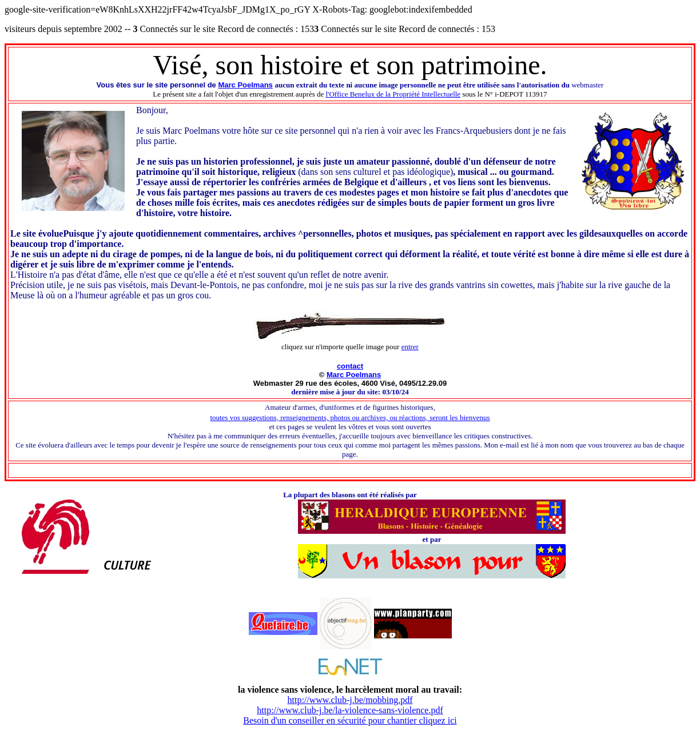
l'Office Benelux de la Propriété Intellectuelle (393, 94)
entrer (410, 347)
